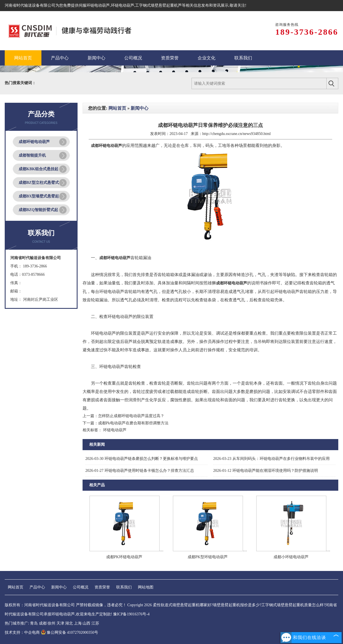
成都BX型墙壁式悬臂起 (39, 196)
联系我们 (124, 587)
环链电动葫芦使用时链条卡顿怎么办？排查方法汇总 (140, 471)
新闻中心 (140, 108)
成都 (43, 623)
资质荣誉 (102, 587)
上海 (78, 623)
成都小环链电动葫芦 (291, 557)
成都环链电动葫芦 (34, 142)
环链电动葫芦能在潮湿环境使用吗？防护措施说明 (266, 471)
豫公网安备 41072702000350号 (70, 632)
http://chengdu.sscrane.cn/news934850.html (237, 134)
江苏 (95, 623)
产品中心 (37, 587)
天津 (60, 623)
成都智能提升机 (32, 155)
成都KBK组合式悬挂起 (38, 169)
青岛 (34, 623)
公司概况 (81, 587)
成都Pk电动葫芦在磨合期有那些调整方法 (133, 423)
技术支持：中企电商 (22, 632)
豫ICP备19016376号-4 (131, 614)
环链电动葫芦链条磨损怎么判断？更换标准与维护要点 (142, 459)
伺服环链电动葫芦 (94, 5)
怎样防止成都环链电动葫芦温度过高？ (131, 416)
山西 (86, 623)
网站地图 (146, 587)
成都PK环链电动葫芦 (124, 557)
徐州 (51, 623)
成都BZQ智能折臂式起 (38, 210)
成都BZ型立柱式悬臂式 (39, 183)
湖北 (69, 623)
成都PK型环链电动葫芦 (208, 557)
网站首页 (117, 108)
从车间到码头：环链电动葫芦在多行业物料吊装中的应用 (271, 459)
